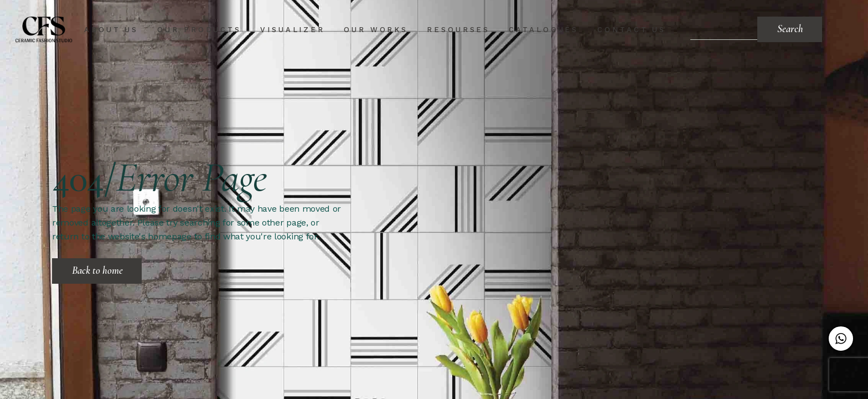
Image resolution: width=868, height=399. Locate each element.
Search (790, 29)
